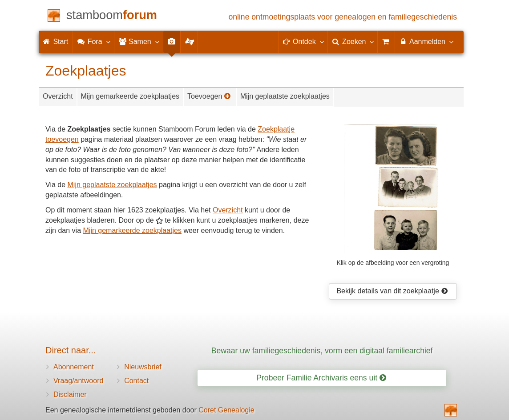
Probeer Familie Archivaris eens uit (321, 378)
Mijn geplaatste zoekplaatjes (285, 96)
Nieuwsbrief (143, 367)
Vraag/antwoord (78, 381)
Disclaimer (70, 394)
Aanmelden (426, 41)
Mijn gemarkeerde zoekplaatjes (130, 96)
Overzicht (58, 96)
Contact (136, 381)
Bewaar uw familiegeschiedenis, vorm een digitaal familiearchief (322, 351)
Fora (93, 41)
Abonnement (74, 367)
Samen (139, 41)
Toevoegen (209, 96)
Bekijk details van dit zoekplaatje (392, 291)
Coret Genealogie (226, 410)
